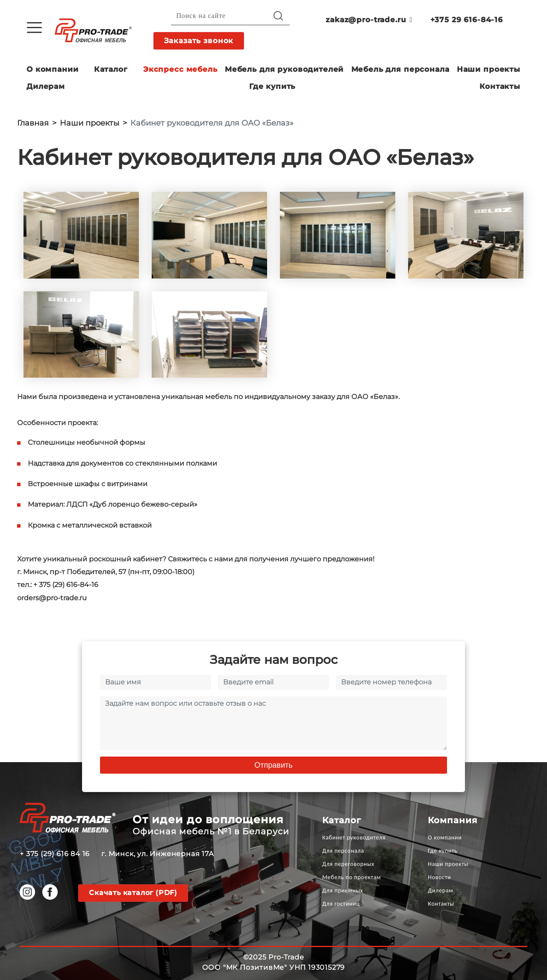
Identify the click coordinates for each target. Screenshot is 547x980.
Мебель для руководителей (284, 69)
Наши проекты (489, 69)
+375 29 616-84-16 (467, 20)
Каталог (111, 69)
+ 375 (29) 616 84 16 (55, 854)
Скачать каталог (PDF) (133, 893)
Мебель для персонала (400, 69)
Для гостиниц (341, 904)
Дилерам (46, 86)
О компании (53, 69)
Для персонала (343, 851)
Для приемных (343, 891)
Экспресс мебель (180, 69)
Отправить (273, 765)
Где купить (272, 86)
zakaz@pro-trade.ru (369, 20)
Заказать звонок (199, 41)
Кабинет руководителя (354, 838)
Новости (439, 877)
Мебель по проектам (352, 877)
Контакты (500, 86)
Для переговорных (348, 864)
